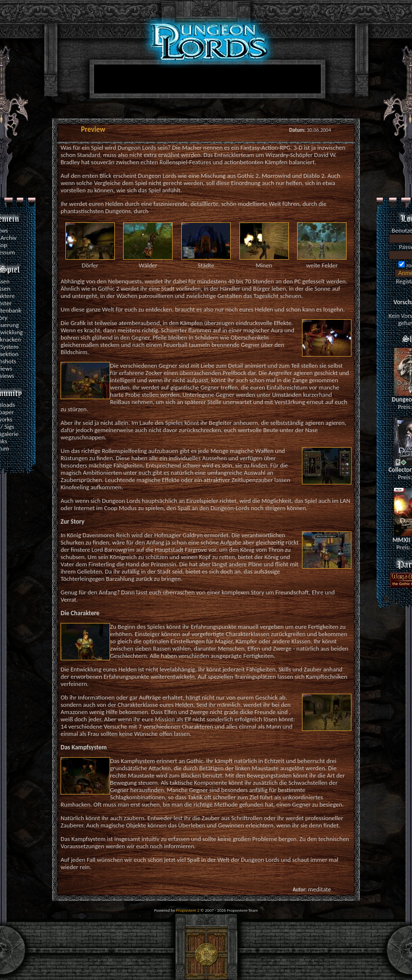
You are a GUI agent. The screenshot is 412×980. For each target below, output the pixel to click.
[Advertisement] (204, 127)
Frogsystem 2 (188, 910)
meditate (319, 889)
